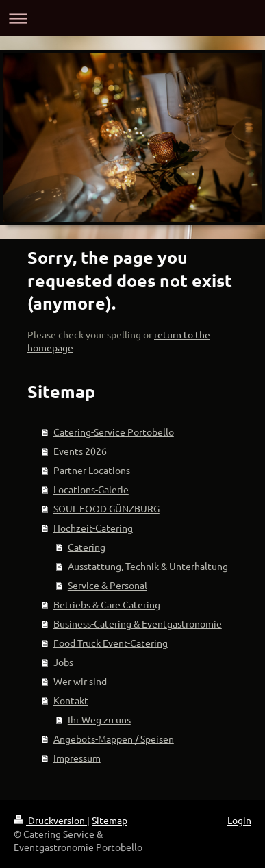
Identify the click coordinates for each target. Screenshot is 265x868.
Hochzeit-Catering (93, 528)
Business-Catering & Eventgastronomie (138, 623)
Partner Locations (92, 470)
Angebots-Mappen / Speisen (114, 739)
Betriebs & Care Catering (107, 604)
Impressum (77, 758)
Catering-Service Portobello (114, 432)
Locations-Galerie (91, 489)
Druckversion (50, 820)
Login (239, 820)
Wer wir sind (80, 681)
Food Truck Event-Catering (111, 643)
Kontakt (71, 700)
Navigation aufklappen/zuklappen (132, 18)
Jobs (63, 662)
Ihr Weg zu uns (99, 719)
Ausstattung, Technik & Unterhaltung (148, 566)
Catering (87, 547)
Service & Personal (108, 585)
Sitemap (110, 820)
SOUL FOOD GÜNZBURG (106, 508)
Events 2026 (80, 451)
